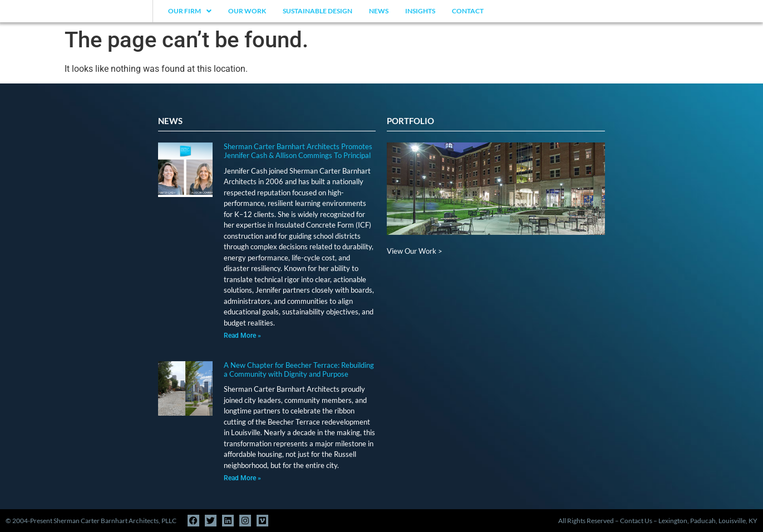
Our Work (247, 11)
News (379, 11)
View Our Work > (415, 251)
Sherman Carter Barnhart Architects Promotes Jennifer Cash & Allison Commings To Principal (298, 151)
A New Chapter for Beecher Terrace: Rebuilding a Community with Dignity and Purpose (299, 370)
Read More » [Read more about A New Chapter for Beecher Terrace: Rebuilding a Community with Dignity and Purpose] (242, 478)
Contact (468, 11)
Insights (420, 11)
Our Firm (190, 11)
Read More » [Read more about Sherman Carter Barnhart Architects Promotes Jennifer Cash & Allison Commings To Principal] (242, 336)
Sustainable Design (317, 11)
